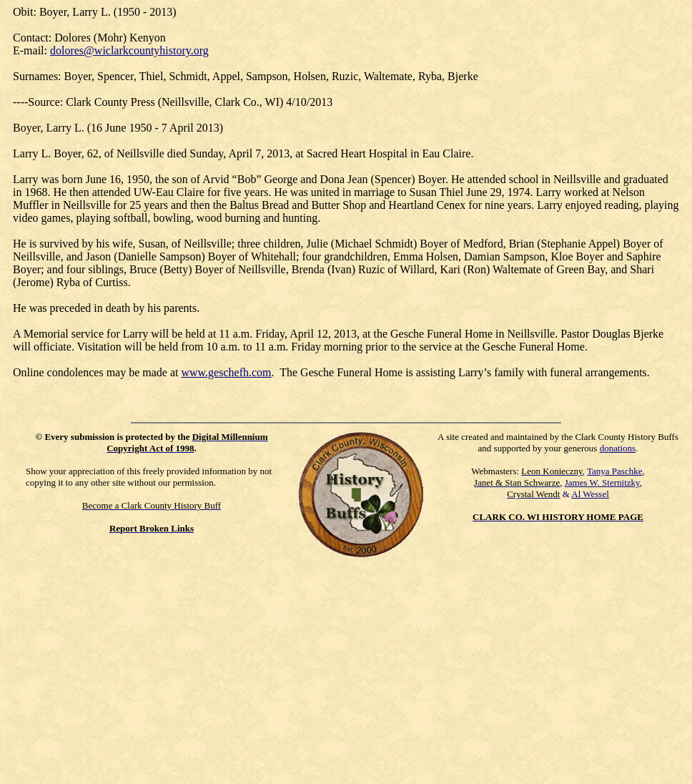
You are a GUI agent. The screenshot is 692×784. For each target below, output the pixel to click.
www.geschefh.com (226, 372)
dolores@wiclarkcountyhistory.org (129, 50)
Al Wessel (590, 494)
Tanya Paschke (614, 471)
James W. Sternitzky (602, 482)
